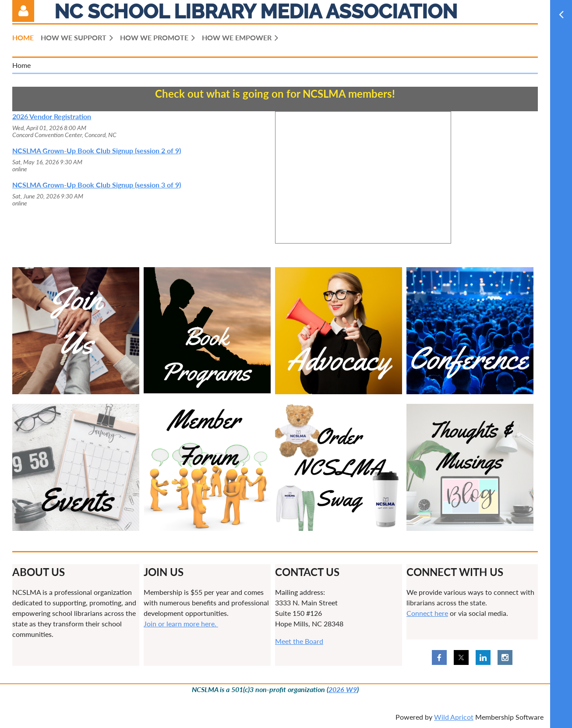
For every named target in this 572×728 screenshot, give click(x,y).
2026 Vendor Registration (52, 116)
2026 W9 (343, 689)
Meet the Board (299, 641)
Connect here (427, 613)
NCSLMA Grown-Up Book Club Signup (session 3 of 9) (97, 185)
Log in (23, 11)
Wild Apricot (454, 717)
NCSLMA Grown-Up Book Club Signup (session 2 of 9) (97, 150)
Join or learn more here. (181, 624)
